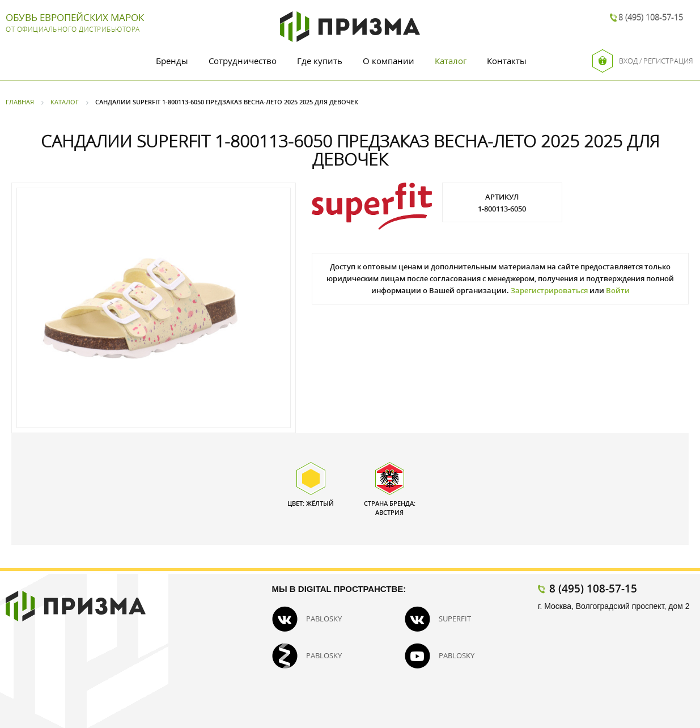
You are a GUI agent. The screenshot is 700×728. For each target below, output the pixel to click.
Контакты (507, 61)
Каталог (451, 61)
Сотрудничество (243, 61)
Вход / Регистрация (643, 61)
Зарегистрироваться (549, 290)
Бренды (172, 61)
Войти (618, 290)
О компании (389, 61)
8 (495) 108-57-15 (651, 17)
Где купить (320, 61)
